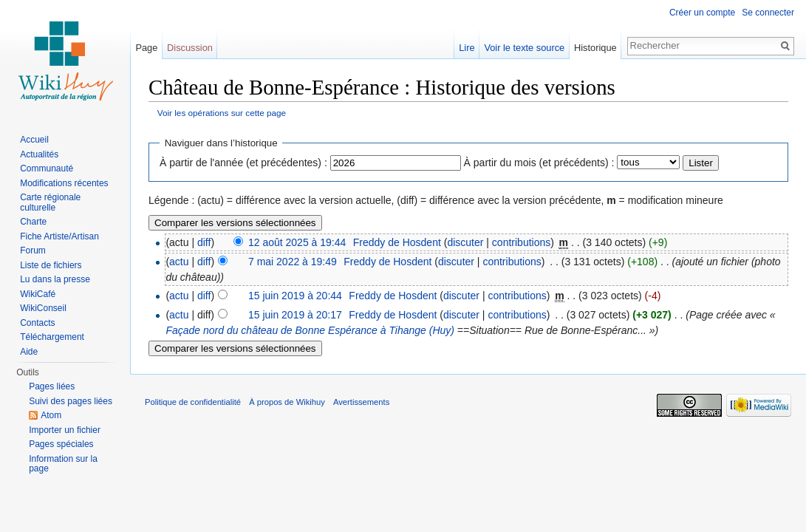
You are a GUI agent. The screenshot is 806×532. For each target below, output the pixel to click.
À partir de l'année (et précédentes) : (243, 163)
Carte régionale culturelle (50, 202)
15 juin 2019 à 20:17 (295, 315)
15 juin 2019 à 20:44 (295, 296)
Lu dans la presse (55, 279)
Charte (33, 222)
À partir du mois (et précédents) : (539, 163)
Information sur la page (63, 464)
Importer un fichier (65, 430)
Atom (51, 415)
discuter (465, 242)
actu (179, 262)
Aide (29, 352)
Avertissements (361, 402)
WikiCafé (38, 294)
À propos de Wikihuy (287, 402)
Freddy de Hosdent (397, 242)
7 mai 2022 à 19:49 (293, 262)
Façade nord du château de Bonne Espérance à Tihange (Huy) (310, 330)
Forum (33, 250)
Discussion (190, 48)
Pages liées (52, 386)
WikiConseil (43, 308)
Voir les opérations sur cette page (222, 113)
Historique (595, 48)
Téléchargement (52, 337)
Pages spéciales (61, 444)
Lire (467, 48)
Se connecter (768, 13)
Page (146, 48)
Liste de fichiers (51, 265)
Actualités (39, 154)
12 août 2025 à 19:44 (297, 242)
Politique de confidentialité (193, 402)
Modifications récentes (64, 183)
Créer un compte (702, 13)
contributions (521, 242)
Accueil (34, 140)
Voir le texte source (524, 48)
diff (204, 242)
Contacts (37, 323)
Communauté (47, 168)
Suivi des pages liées (71, 401)
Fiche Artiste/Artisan (59, 236)
